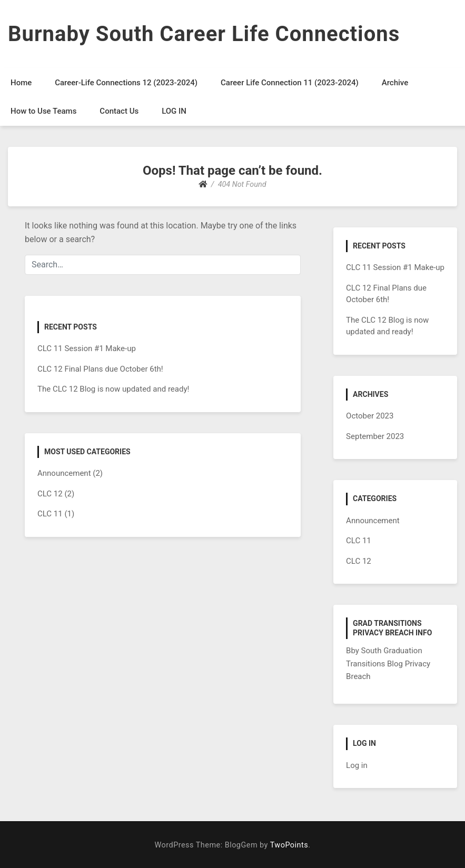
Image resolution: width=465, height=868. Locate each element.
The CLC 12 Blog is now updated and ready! (113, 389)
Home (21, 83)
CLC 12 (50, 494)
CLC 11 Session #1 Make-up (87, 348)
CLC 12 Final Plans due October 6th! (100, 369)
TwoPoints (289, 845)
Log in (357, 765)
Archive (395, 83)
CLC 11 (50, 514)
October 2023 (370, 416)
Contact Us (119, 111)
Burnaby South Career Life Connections (204, 34)
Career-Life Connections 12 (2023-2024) (126, 83)
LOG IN (174, 111)
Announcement (64, 473)
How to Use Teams (43, 111)
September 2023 (375, 436)
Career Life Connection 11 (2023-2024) (290, 83)
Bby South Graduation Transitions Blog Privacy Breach (388, 664)
